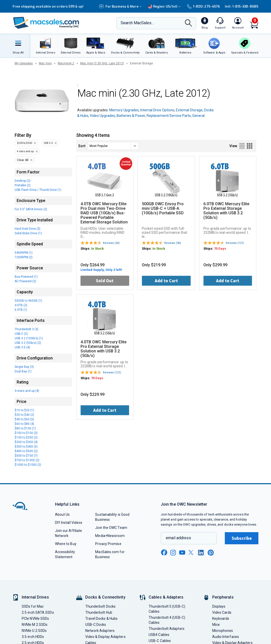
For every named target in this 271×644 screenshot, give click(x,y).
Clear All (23, 160)
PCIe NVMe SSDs (35, 619)
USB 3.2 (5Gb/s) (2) (28, 343)
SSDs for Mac (33, 606)
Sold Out (105, 281)
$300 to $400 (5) (26, 447)
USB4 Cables (159, 635)
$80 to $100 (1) (25, 428)
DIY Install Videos (69, 523)
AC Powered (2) (25, 281)
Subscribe (242, 538)
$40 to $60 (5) (24, 419)
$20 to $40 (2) (24, 415)
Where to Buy (66, 544)
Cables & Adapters (166, 597)
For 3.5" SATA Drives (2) (31, 209)
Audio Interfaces (226, 637)
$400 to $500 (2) (26, 451)
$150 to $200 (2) (26, 437)
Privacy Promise (108, 544)
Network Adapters (100, 631)
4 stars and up (25, 151)
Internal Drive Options (157, 110)
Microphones (223, 631)
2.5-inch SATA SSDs (38, 612)
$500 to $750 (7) (26, 456)
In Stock (97, 249)
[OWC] (46, 23)
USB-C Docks (96, 625)
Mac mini (45, 63)
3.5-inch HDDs (33, 637)
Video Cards (222, 612)
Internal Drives (35, 597)
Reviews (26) (111, 243)
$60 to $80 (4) (24, 424)
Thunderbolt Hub (99, 612)
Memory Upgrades (124, 110)
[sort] (113, 146)
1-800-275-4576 (203, 6)
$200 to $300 (24, 143)
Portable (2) (23, 185)
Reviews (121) (235, 243)
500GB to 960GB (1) (28, 301)
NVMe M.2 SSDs (35, 625)
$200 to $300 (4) (26, 442)
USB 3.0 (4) (22, 347)
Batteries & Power (131, 116)
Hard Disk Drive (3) (28, 229)
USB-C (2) (21, 334)
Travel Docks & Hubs (102, 619)
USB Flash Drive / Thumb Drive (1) (38, 190)
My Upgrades (24, 63)
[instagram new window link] (173, 553)
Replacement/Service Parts (169, 116)
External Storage (189, 110)
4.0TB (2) (21, 305)
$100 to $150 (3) (26, 433)
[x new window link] (192, 552)
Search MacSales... (137, 23)
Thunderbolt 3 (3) (26, 329)
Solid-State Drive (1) (28, 233)
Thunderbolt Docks (101, 606)
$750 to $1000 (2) (27, 460)
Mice (216, 625)
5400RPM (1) (24, 253)
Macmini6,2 (66, 63)
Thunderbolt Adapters (167, 629)
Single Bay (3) (24, 367)
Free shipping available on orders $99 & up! (48, 6)
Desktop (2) (23, 181)
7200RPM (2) (24, 257)
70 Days (220, 249)
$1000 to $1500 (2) (28, 465)
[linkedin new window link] (201, 553)
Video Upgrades (102, 116)
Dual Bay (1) (23, 371)
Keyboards (221, 619)
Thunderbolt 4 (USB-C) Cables (167, 620)
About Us (62, 514)
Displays (219, 606)
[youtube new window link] (182, 552)
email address (178, 538)
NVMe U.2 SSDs (34, 631)
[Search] (188, 23)
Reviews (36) (173, 243)
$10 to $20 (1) (24, 410)
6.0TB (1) (21, 310)
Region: (165, 6)
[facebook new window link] (164, 553)
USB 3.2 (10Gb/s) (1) (29, 338)
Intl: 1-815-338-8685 (242, 6)
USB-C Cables (160, 641)
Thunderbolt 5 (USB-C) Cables (167, 609)
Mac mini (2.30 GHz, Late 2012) (102, 63)
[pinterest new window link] (211, 553)
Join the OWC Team (111, 528)
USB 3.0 (48, 143)
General (198, 116)
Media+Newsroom (110, 536)
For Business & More (121, 6)
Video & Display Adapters (105, 637)
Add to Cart (166, 281)
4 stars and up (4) (27, 391)
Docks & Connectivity (105, 597)
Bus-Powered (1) (26, 277)
